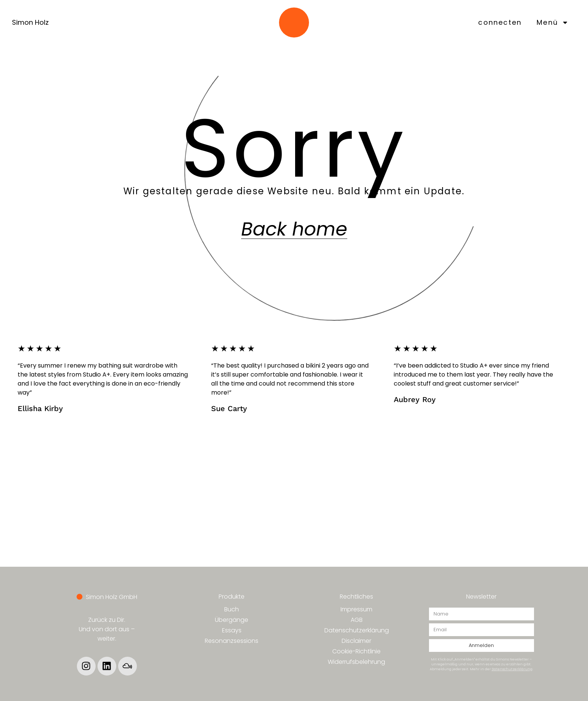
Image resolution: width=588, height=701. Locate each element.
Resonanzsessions (232, 641)
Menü (553, 23)
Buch (232, 609)
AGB (357, 620)
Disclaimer (356, 641)
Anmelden (481, 645)
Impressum (356, 609)
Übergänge (232, 620)
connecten (500, 22)
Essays (232, 630)
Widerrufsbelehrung (356, 662)
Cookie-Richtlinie (356, 651)
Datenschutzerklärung (357, 630)
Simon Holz (30, 22)
